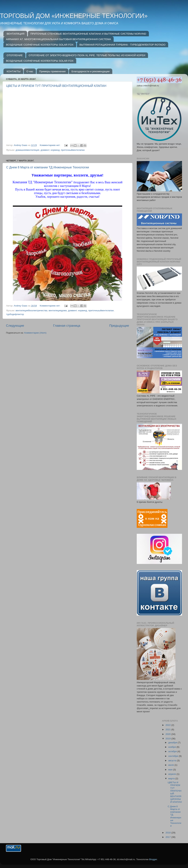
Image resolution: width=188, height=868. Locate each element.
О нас (30, 71)
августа (173, 761)
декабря (173, 743)
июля (171, 765)
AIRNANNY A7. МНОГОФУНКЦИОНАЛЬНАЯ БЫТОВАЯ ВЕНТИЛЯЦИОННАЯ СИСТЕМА (58, 39)
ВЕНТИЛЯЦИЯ (16, 34)
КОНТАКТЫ (14, 71)
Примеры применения (52, 71)
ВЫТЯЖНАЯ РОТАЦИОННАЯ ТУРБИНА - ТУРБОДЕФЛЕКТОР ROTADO (122, 45)
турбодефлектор (15, 314)
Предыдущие (119, 326)
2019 (168, 739)
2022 (168, 725)
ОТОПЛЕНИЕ (15, 55)
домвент (45, 150)
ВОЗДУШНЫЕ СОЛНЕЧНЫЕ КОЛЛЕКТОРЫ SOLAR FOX (40, 45)
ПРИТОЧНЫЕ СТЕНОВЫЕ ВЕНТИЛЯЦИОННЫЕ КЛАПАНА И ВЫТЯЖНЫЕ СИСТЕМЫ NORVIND (88, 34)
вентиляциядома (58, 310)
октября (173, 751)
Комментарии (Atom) (35, 333)
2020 (168, 734)
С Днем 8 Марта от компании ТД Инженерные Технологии (48, 167)
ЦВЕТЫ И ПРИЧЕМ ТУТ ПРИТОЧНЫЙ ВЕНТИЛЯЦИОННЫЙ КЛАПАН (56, 86)
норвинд (55, 150)
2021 (168, 730)
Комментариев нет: (50, 145)
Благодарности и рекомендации (90, 71)
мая (171, 770)
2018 (168, 833)
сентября (174, 756)
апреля (172, 774)
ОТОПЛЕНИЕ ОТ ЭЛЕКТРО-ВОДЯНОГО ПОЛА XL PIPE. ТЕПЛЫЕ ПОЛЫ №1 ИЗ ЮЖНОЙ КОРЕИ (87, 55)
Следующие (15, 326)
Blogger (153, 859)
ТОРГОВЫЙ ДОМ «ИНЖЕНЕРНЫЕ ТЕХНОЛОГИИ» (74, 16)
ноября (172, 747)
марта (172, 778)
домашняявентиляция (27, 150)
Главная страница (67, 326)
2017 (168, 837)
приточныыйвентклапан (101, 310)
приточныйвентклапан (73, 150)
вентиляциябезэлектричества (31, 310)
